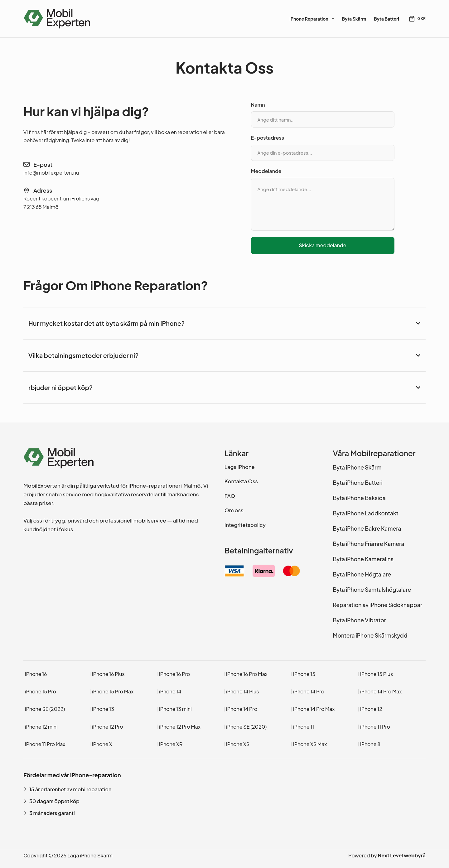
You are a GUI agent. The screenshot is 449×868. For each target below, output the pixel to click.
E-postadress (268, 138)
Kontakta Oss (241, 481)
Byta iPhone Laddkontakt (366, 513)
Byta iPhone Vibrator (360, 620)
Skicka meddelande (322, 245)
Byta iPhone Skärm (357, 467)
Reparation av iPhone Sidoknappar (378, 605)
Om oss (234, 510)
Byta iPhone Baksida (359, 498)
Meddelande (266, 171)
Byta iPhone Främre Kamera (369, 544)
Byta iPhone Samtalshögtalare (372, 590)
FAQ (230, 496)
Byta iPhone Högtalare (362, 574)
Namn (258, 105)
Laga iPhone (240, 467)
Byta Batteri (386, 19)
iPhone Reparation (313, 19)
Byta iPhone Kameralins (363, 559)
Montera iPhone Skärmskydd (370, 635)
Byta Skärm (354, 19)
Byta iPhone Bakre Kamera (367, 528)
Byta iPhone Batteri (358, 483)
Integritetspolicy (245, 525)
